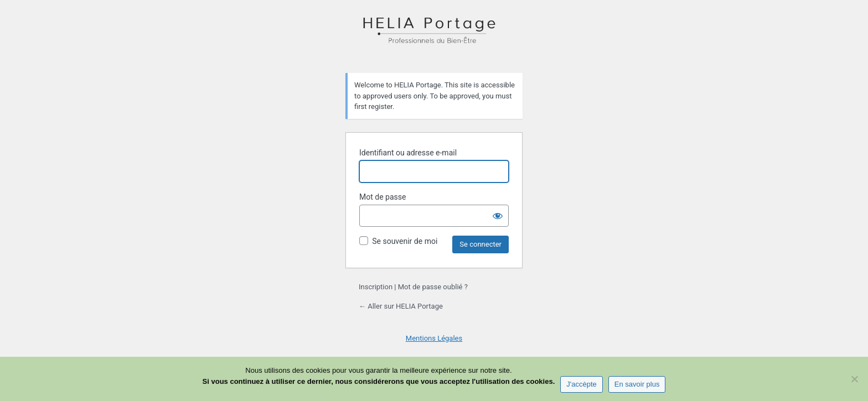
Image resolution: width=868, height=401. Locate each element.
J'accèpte (582, 384)
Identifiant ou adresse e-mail (408, 153)
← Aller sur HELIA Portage (401, 306)
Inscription (376, 287)
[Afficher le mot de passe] (498, 216)
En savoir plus (637, 384)
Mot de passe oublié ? (433, 287)
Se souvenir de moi (405, 241)
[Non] (854, 379)
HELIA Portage (434, 35)
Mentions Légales (434, 338)
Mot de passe (383, 197)
